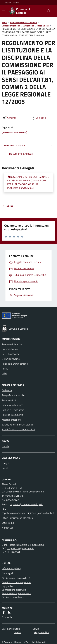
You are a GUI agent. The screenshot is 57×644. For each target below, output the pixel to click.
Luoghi (5, 463)
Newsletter (8, 617)
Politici (5, 369)
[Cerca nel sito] (48, 11)
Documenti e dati (10, 349)
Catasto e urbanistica (12, 405)
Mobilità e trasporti (11, 420)
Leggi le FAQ (8, 586)
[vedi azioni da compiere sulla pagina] (39, 118)
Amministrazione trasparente (23, 22)
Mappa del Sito (41, 632)
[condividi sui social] (9, 118)
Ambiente (7, 390)
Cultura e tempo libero (13, 410)
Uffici (4, 373)
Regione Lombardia (12, 2)
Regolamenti (43, 26)
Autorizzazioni (9, 400)
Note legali (7, 573)
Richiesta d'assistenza (13, 597)
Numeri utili (8, 528)
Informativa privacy (12, 568)
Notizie (5, 446)
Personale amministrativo (15, 364)
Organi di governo (11, 359)
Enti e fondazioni (10, 354)
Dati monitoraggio (11, 629)
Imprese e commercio (13, 415)
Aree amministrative (12, 344)
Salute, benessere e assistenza (17, 425)
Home (4, 22)
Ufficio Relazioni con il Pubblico (17, 518)
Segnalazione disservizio (14, 590)
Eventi (5, 468)
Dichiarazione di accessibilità (16, 578)
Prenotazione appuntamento (16, 593)
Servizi (36, 629)
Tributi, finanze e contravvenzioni (18, 429)
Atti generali (29, 26)
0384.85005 (18, 496)
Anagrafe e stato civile (13, 395)
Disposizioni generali (11, 26)
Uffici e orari (8, 523)
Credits (17, 632)
